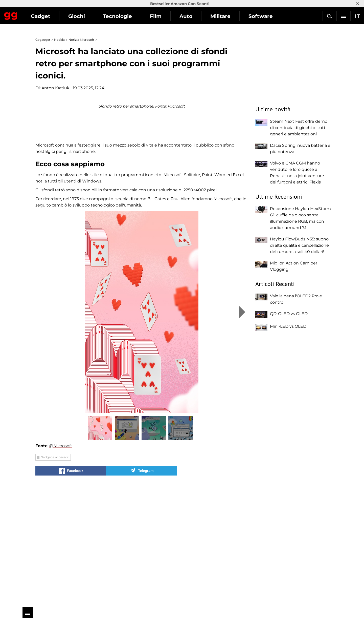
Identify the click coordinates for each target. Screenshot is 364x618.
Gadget (87, 16)
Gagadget (34, 14)
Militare (267, 16)
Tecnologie (164, 16)
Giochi (123, 16)
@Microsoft (61, 565)
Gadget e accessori (55, 576)
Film (202, 16)
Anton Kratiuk (55, 88)
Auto (232, 16)
